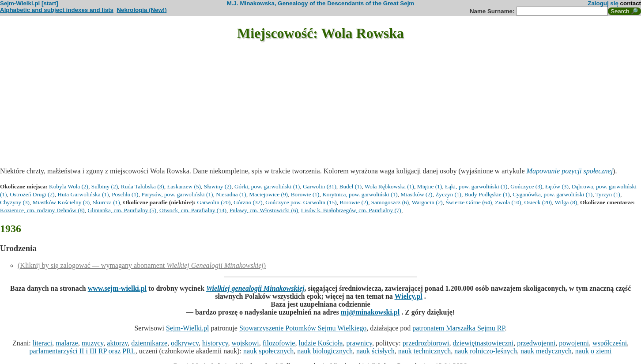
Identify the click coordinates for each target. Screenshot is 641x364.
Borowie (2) (354, 202)
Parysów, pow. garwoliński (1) (177, 194)
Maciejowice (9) (268, 194)
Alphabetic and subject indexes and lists (57, 10)
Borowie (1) (305, 194)
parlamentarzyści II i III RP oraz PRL (83, 351)
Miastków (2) (416, 194)
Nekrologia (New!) (141, 10)
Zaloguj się (603, 3)
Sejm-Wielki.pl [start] (29, 3)
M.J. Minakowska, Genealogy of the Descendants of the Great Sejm (320, 3)
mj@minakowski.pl (370, 312)
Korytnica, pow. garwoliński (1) (360, 194)
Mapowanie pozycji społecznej (570, 171)
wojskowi (245, 343)
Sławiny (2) (218, 186)
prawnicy (359, 343)
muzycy (93, 343)
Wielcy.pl (409, 296)
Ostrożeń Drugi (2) (32, 194)
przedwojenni (536, 343)
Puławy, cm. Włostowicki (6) (264, 210)
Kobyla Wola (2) (69, 186)
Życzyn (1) (448, 194)
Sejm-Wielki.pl (188, 328)
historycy (215, 343)
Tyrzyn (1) (608, 194)
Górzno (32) (248, 202)
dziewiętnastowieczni (483, 343)
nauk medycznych (546, 351)
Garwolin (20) (214, 202)
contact (631, 3)
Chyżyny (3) (15, 202)
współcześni (610, 343)
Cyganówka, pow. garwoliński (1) (552, 194)
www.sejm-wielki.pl (117, 288)
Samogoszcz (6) (390, 202)
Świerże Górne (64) (469, 202)
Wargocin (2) (427, 202)
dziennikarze (149, 343)
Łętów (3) (557, 186)
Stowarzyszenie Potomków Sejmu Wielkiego (303, 328)
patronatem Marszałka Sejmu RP (458, 328)
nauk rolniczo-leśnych (486, 351)
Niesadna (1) (231, 194)
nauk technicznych (425, 351)
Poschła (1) (125, 194)
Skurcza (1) (106, 202)
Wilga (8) (566, 202)
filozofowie (279, 343)
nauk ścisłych (375, 351)
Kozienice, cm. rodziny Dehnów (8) (42, 210)
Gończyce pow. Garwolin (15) (301, 202)
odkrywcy (185, 343)
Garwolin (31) (320, 186)
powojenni (574, 343)
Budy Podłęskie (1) (487, 194)
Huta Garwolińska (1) (83, 194)
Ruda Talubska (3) (143, 186)
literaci (42, 343)
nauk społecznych (268, 351)
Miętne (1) (430, 186)
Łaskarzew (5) (184, 186)
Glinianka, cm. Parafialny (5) (122, 210)
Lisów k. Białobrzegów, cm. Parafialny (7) (351, 210)
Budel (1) (351, 186)
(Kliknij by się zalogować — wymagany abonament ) (142, 265)
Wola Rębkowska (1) (389, 186)
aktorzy (117, 343)
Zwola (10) (508, 202)
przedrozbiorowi (426, 343)
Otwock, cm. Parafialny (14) (193, 210)
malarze (67, 343)
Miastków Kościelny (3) (61, 202)
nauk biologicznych (325, 351)
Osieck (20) (538, 202)
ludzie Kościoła (320, 343)
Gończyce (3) (526, 186)
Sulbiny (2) (105, 186)
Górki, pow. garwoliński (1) (267, 186)
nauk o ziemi (594, 351)
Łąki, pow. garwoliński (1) (476, 186)
